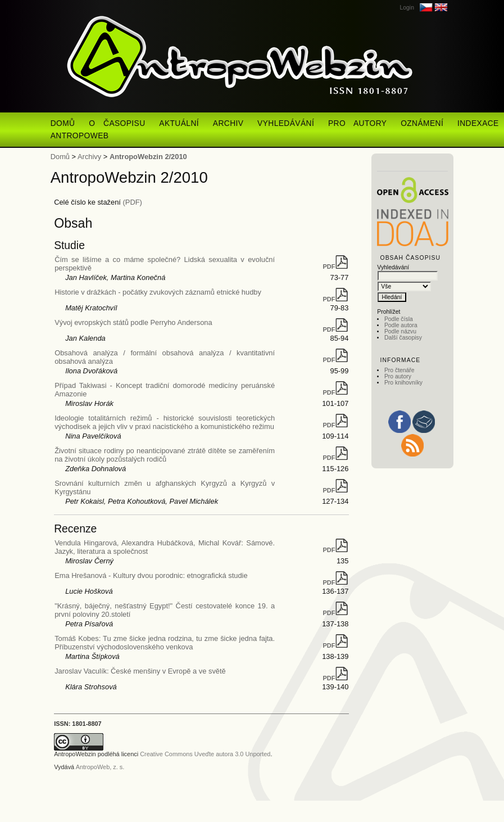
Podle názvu (400, 331)
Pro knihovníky (403, 383)
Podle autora (401, 325)
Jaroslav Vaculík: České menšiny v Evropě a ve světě (140, 671)
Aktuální (179, 123)
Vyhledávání (286, 123)
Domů (63, 123)
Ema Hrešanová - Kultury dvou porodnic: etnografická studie (151, 575)
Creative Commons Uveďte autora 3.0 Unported (205, 754)
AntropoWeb (80, 136)
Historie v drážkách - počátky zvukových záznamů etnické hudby (158, 292)
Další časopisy (403, 338)
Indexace (478, 123)
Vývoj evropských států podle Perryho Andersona (133, 322)
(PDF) (133, 202)
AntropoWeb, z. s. (100, 767)
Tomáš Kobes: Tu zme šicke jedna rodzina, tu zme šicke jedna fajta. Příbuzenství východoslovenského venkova (165, 643)
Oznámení (422, 123)
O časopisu (117, 123)
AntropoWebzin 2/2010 (148, 157)
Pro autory (398, 376)
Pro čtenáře (399, 370)
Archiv (228, 123)
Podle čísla (399, 319)
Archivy (89, 157)
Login (407, 8)
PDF (336, 267)
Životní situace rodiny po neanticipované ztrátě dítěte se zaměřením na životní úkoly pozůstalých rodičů (165, 455)
